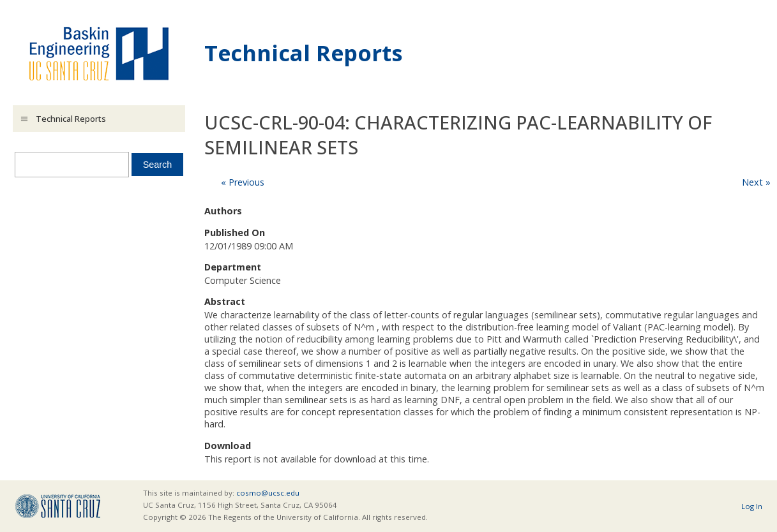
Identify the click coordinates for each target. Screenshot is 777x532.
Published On (235, 233)
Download (228, 446)
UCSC (58, 506)
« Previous (243, 182)
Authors (223, 211)
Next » (756, 182)
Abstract (225, 301)
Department (233, 267)
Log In (752, 506)
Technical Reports (304, 53)
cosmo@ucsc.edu (268, 493)
